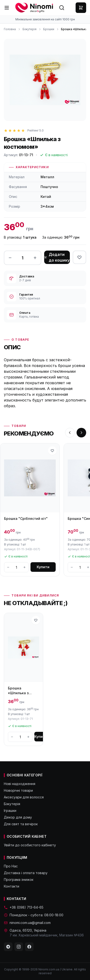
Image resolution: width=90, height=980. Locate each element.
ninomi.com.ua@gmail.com (27, 923)
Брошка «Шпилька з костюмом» (18, 691)
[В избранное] (79, 257)
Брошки (49, 29)
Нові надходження (20, 784)
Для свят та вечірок (21, 824)
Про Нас (11, 866)
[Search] (62, 8)
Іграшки (10, 811)
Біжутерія (30, 29)
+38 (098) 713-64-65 (24, 907)
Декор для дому (18, 817)
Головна (10, 29)
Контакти (12, 886)
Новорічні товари (18, 790)
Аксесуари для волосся (24, 797)
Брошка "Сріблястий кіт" (26, 519)
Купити (43, 567)
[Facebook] (29, 947)
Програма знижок (19, 880)
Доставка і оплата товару (26, 873)
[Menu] (7, 8)
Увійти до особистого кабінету (30, 845)
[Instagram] (19, 947)
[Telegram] (8, 947)
